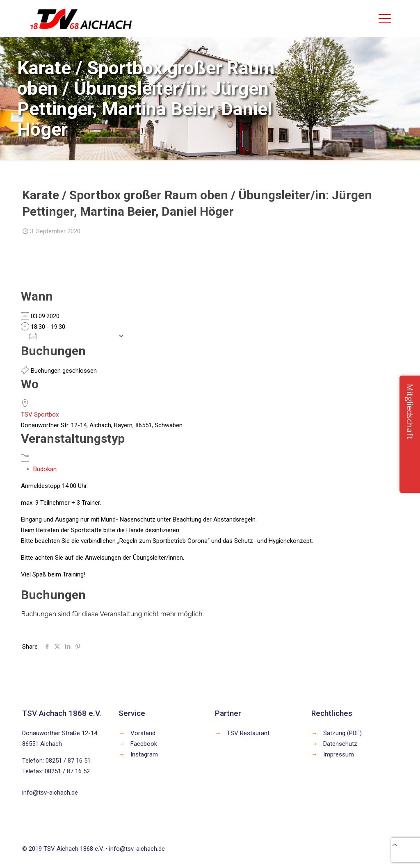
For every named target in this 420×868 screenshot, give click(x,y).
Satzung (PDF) (342, 733)
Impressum (339, 754)
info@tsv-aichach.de (50, 793)
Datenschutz (340, 744)
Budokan (45, 469)
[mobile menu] (385, 18)
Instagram (144, 754)
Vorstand (143, 733)
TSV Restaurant (248, 733)
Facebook (144, 744)
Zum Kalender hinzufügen (72, 336)
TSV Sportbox (40, 415)
